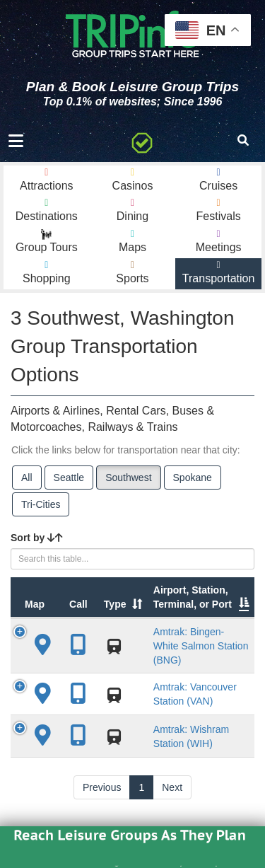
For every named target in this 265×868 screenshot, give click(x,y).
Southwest (128, 478)
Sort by (37, 538)
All (27, 478)
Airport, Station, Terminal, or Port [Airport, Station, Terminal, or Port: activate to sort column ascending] (193, 597)
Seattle (69, 478)
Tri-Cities (41, 504)
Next (172, 787)
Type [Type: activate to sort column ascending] (115, 604)
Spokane (193, 478)
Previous (102, 787)
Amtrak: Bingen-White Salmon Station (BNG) (201, 646)
